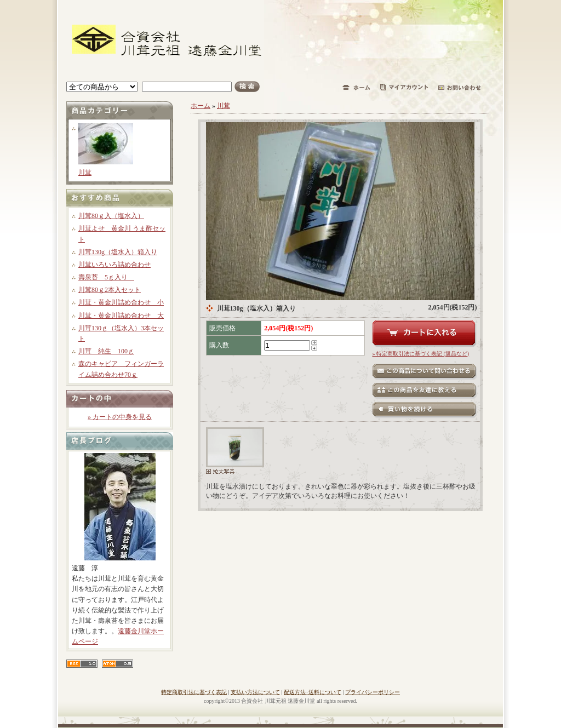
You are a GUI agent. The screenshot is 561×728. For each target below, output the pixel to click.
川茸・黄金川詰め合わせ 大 (121, 316)
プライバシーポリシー (373, 692)
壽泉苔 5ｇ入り (106, 277)
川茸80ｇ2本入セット (110, 290)
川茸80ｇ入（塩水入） (111, 216)
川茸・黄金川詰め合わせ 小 (121, 302)
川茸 (85, 173)
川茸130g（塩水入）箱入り (118, 252)
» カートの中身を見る (120, 417)
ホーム (201, 106)
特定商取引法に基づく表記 (194, 692)
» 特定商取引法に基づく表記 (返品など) (421, 354)
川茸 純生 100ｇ (106, 351)
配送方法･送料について (313, 692)
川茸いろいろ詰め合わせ (115, 265)
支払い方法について (255, 692)
